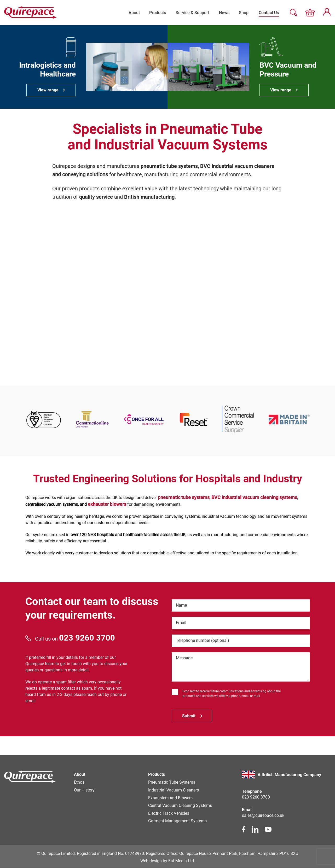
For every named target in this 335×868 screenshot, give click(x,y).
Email (181, 623)
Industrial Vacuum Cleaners (174, 790)
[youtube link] (268, 830)
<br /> (168, 293)
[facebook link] (244, 830)
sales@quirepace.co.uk (263, 816)
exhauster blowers (107, 504)
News (223, 12)
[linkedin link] (255, 830)
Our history (84, 790)
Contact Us (269, 12)
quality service (96, 197)
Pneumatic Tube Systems (172, 782)
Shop (243, 12)
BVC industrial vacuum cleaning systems (254, 497)
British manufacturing (149, 197)
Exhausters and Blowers (170, 798)
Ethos (79, 782)
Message (184, 658)
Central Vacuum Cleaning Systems (180, 806)
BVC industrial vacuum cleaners (237, 166)
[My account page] (327, 14)
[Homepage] (30, 778)
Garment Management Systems (177, 822)
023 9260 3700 (87, 638)
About (130, 12)
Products (155, 12)
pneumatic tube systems (169, 166)
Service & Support (190, 12)
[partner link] (44, 419)
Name (182, 605)
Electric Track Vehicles (169, 814)
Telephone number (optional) (203, 641)
